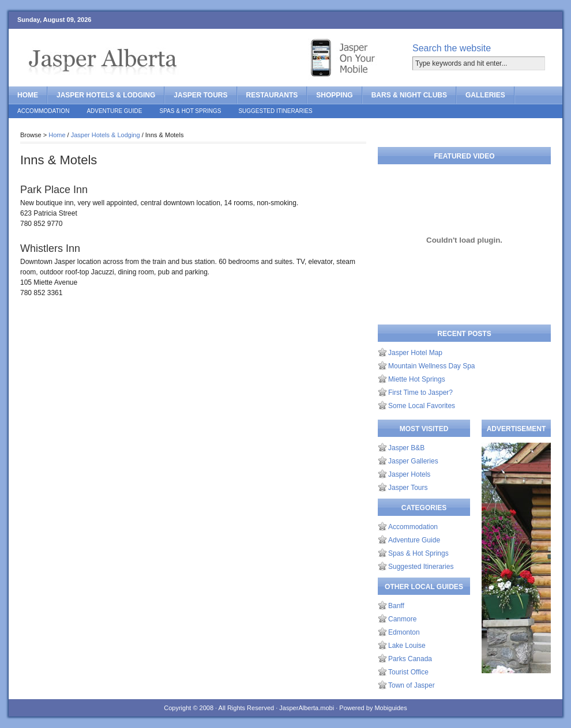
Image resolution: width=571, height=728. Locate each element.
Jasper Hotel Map (415, 353)
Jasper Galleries (413, 461)
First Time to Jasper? (420, 393)
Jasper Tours (200, 95)
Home (28, 95)
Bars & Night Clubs (409, 95)
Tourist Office (408, 672)
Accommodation (43, 111)
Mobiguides (390, 708)
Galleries (485, 95)
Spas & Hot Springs (191, 111)
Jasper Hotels (409, 474)
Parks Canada (410, 659)
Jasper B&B (406, 448)
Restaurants (272, 95)
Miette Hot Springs (417, 379)
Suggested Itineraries (275, 111)
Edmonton (404, 632)
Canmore (402, 619)
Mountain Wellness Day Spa (432, 366)
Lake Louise (407, 646)
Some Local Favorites (422, 406)
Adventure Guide (114, 111)
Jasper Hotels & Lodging (106, 95)
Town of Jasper (412, 685)
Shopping (334, 95)
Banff (396, 606)
